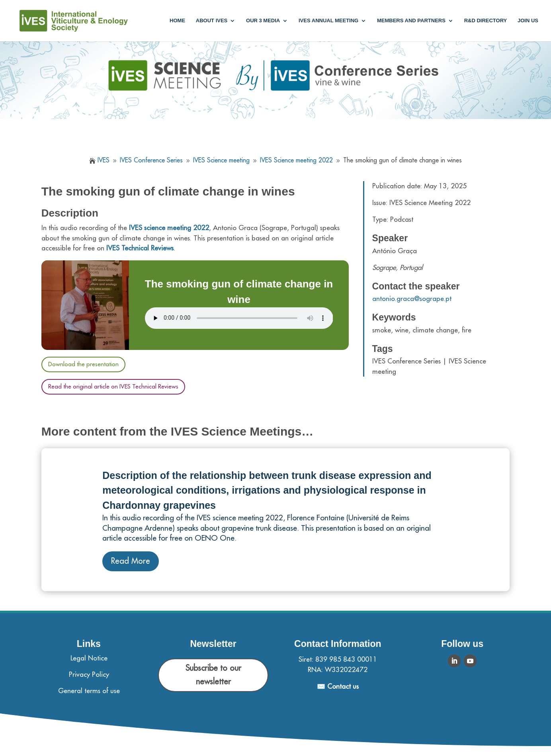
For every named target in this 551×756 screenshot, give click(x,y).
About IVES (212, 21)
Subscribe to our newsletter (213, 675)
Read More (131, 561)
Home (177, 21)
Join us (528, 21)
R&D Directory (486, 21)
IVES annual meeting (328, 21)
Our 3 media (263, 21)
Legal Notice (89, 658)
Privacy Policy (89, 675)
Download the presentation (83, 364)
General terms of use (89, 691)
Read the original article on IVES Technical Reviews (113, 387)
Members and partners (411, 21)
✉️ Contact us (338, 687)
